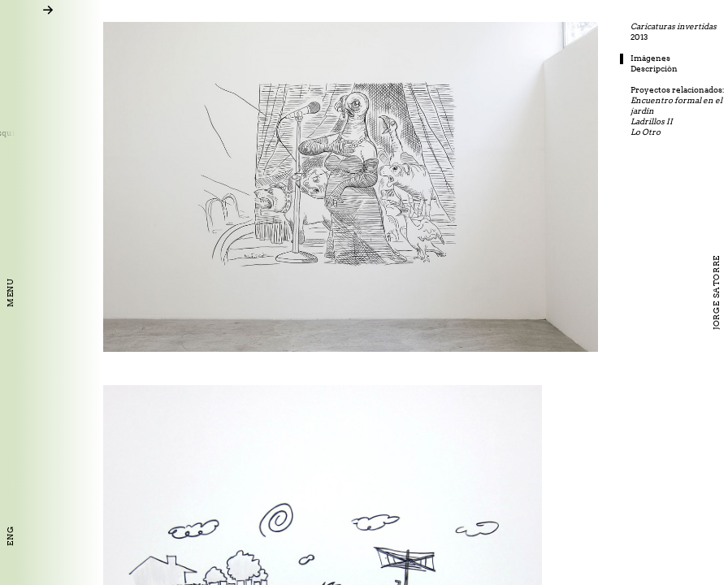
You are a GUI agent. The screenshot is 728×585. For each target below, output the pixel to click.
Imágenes (687, 58)
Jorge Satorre (716, 292)
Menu (10, 292)
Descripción (691, 69)
